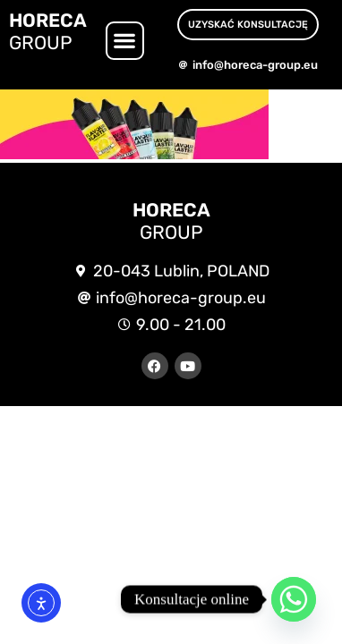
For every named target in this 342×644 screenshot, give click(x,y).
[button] (125, 41)
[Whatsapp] (294, 599)
